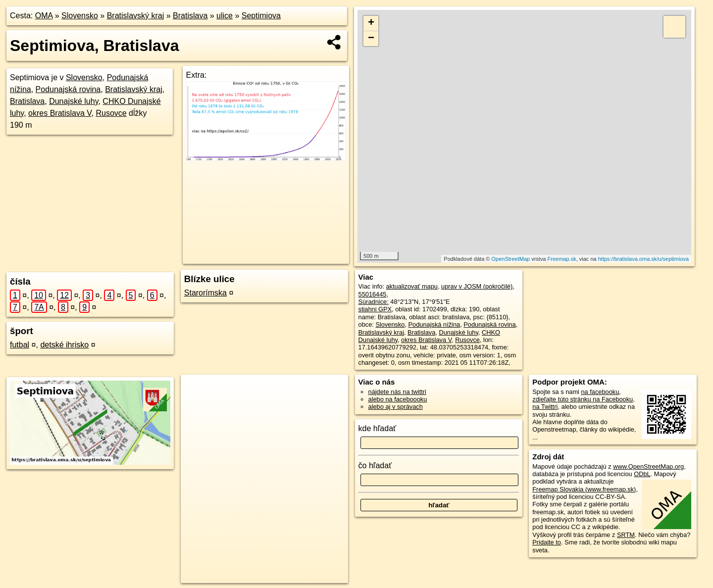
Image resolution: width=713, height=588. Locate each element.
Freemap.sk (562, 259)
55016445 (373, 294)
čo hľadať (375, 465)
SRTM (626, 535)
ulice (225, 16)
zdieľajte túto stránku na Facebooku (583, 399)
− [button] (371, 39)
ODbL (642, 474)
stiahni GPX (375, 309)
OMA (44, 16)
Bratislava (190, 16)
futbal (20, 345)
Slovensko (80, 16)
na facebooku (600, 392)
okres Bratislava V (60, 113)
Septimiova (261, 16)
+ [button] (371, 23)
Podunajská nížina (434, 324)
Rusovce (111, 113)
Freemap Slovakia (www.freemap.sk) (584, 489)
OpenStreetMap (510, 259)
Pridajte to (547, 542)
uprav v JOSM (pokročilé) (477, 286)
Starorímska (205, 293)
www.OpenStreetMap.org (648, 466)
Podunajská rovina (68, 89)
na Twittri (545, 407)
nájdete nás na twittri (397, 392)
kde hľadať (378, 428)
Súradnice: (374, 302)
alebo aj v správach (396, 407)
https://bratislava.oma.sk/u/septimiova (643, 259)
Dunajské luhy (74, 101)
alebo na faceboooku (398, 399)
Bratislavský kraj (136, 16)
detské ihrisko (64, 345)
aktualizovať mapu (412, 286)
